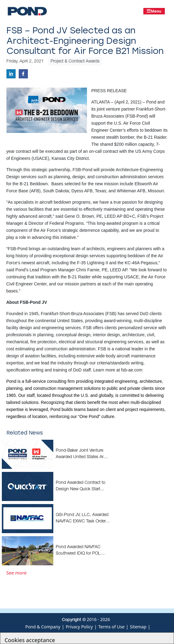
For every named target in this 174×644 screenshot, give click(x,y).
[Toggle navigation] (154, 11)
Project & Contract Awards (75, 62)
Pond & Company (43, 627)
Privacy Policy (79, 627)
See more (17, 573)
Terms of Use (112, 627)
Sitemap (138, 627)
